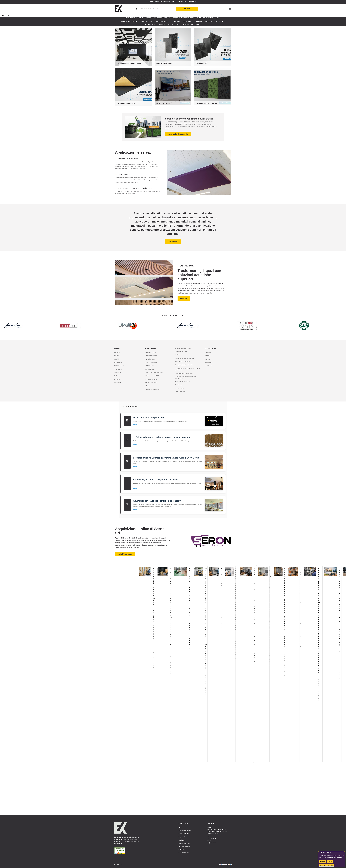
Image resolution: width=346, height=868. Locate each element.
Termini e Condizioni (185, 831)
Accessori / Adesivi (151, 362)
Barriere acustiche (150, 352)
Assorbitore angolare (151, 379)
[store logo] (118, 9)
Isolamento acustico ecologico (184, 358)
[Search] (187, 9)
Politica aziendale (184, 853)
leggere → (136, 424)
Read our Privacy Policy (327, 865)
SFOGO (177, 355)
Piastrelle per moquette (152, 389)
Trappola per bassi (151, 383)
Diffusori (147, 386)
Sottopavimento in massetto (184, 365)
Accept (323, 862)
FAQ (180, 827)
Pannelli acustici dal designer (184, 373)
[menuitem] (138, 18)
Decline (330, 862)
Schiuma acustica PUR (152, 376)
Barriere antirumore (151, 356)
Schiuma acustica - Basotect (154, 373)
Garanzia (181, 850)
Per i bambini (179, 385)
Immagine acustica (181, 351)
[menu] (173, 21)
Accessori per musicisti (182, 382)
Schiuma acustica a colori (183, 348)
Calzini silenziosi (150, 369)
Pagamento (182, 837)
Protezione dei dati (184, 843)
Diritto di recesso (184, 834)
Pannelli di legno (150, 359)
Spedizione (182, 840)
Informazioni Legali (184, 846)
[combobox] (152, 8)
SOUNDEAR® (149, 366)
